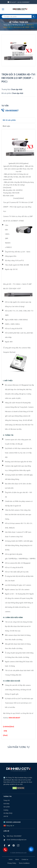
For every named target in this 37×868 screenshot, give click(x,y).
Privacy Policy (12, 863)
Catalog (6, 810)
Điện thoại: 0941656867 (14, 836)
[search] (18, 16)
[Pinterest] (14, 845)
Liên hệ (6, 816)
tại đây (19, 429)
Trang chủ (7, 800)
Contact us (25, 859)
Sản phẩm (7, 807)
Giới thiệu (6, 804)
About (17, 859)
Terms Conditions (24, 863)
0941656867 (12, 110)
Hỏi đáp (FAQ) (8, 813)
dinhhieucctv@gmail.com (19, 840)
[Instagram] (18, 845)
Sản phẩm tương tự (19, 747)
